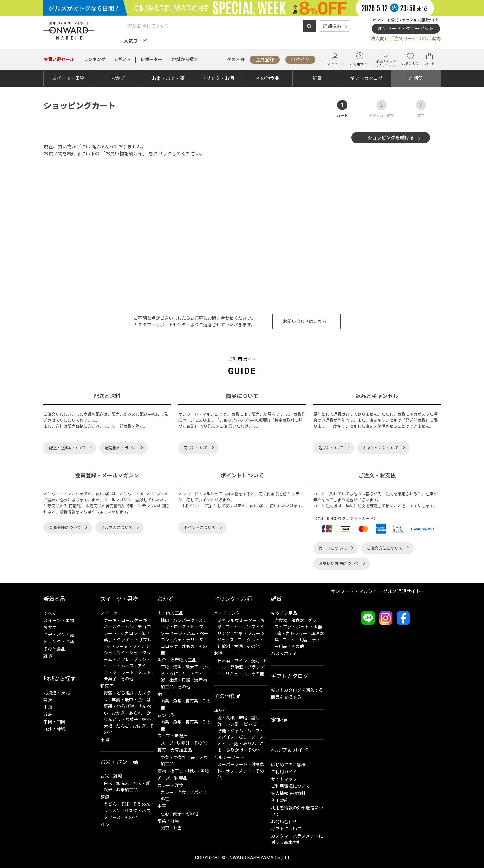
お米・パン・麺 (168, 78)
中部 (48, 707)
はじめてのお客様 (288, 765)
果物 (105, 740)
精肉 (165, 620)
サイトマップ (284, 779)
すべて (50, 613)
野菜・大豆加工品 (175, 750)
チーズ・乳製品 (172, 778)
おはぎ (139, 726)
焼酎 (255, 661)
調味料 (221, 710)
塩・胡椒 (226, 718)
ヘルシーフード (229, 757)
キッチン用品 (284, 613)
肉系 (165, 701)
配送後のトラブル (121, 448)
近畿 (48, 714)
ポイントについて (200, 528)
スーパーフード (232, 765)
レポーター (151, 59)
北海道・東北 (57, 693)
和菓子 (107, 686)
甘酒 (238, 646)
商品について (196, 448)
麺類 (105, 797)
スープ (167, 743)
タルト (144, 673)
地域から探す (185, 59)
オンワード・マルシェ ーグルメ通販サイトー (378, 591)
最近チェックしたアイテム (386, 59)
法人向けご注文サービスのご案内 (406, 39)
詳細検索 (332, 26)
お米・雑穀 (111, 776)
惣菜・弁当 (168, 821)
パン (105, 825)
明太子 (192, 667)
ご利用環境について (291, 786)
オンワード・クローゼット (406, 29)
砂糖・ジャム (230, 731)
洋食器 (281, 620)
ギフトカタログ (366, 78)
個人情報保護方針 (288, 794)
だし (243, 737)
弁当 (177, 828)
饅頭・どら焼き (119, 693)
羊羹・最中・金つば (131, 700)
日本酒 (224, 661)
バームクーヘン (119, 627)
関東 (48, 700)
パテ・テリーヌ (188, 640)
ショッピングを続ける (391, 138)
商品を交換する (286, 697)
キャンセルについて (381, 448)
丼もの (188, 646)
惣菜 (165, 828)
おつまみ (166, 715)
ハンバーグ (184, 620)
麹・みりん (245, 744)
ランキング (94, 59)
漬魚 (177, 667)
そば (125, 804)
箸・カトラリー (292, 633)
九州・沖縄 (54, 729)
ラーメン (112, 811)
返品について (331, 448)
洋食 (182, 793)
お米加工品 (127, 790)
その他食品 (268, 78)
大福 (108, 726)
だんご (123, 726)
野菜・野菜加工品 (178, 757)
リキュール (236, 674)
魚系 (177, 701)
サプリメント (238, 771)
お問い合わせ (284, 822)
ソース (257, 737)
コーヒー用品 (295, 640)
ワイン (241, 661)
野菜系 (192, 701)
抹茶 (147, 719)
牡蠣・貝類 (179, 680)
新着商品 (54, 599)
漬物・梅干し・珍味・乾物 (183, 771)
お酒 (218, 654)
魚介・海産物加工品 (177, 660)
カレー (167, 793)
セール (59, 59)
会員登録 (265, 60)
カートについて (333, 548)
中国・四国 (54, 722)
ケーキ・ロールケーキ (125, 620)
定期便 (416, 78)
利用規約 (280, 801)
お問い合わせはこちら (305, 321)
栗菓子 (110, 679)
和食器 (298, 620)
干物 (165, 667)
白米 (108, 784)
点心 (165, 814)
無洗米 (123, 784)
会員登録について (65, 528)
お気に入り (410, 59)
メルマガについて (117, 528)
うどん (110, 804)
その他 (127, 679)
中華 (162, 806)
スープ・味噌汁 (172, 736)
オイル (224, 744)
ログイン (300, 60)
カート (430, 59)
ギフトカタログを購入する (297, 690)
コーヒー (234, 627)
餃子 (177, 814)
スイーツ (109, 613)
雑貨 (317, 78)
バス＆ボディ (284, 654)
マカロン (129, 633)
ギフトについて (286, 829)
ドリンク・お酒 (218, 78)
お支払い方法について (339, 564)
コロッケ (169, 646)
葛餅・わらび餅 (119, 706)
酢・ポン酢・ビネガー (239, 724)
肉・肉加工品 (170, 613)
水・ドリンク (227, 613)
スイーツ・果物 (68, 78)
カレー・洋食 (170, 786)
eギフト (123, 59)
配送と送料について (67, 448)
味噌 (243, 718)
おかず (118, 78)
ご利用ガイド (360, 59)
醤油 (255, 718)
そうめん (141, 804)
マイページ (335, 59)
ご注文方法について (385, 548)
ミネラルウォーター (237, 620)
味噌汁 (183, 743)
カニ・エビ (192, 674)
